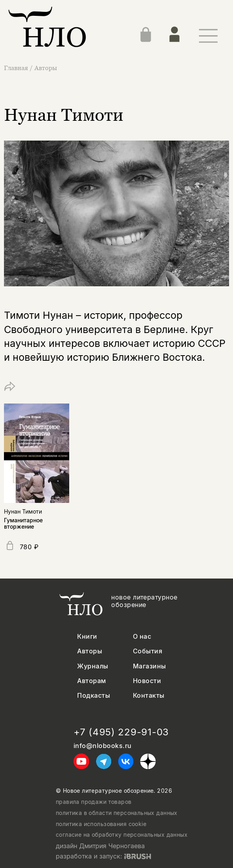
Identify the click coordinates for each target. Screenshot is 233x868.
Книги (87, 637)
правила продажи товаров (94, 802)
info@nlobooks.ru (103, 746)
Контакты (149, 696)
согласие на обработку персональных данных (122, 835)
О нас (142, 637)
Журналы (93, 666)
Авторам (92, 681)
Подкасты (94, 696)
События (148, 651)
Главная (17, 68)
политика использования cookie (101, 824)
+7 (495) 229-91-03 (121, 732)
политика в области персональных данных (117, 813)
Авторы (46, 68)
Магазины (150, 666)
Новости (147, 681)
